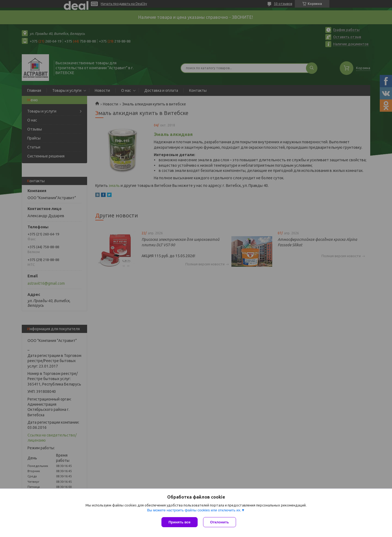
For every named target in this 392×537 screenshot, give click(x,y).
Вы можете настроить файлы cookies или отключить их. (194, 510)
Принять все (180, 522)
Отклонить (220, 522)
